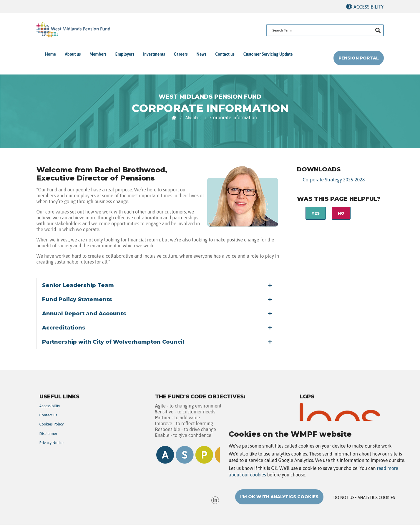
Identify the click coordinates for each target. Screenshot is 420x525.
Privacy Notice (52, 443)
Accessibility (369, 7)
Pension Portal (359, 58)
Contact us (225, 54)
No (341, 213)
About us (73, 54)
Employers (125, 54)
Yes (316, 213)
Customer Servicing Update (268, 54)
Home (51, 54)
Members (98, 54)
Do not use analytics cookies (364, 502)
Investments (154, 54)
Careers (181, 54)
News (202, 54)
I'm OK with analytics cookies (279, 501)
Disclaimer (48, 434)
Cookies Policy (52, 424)
